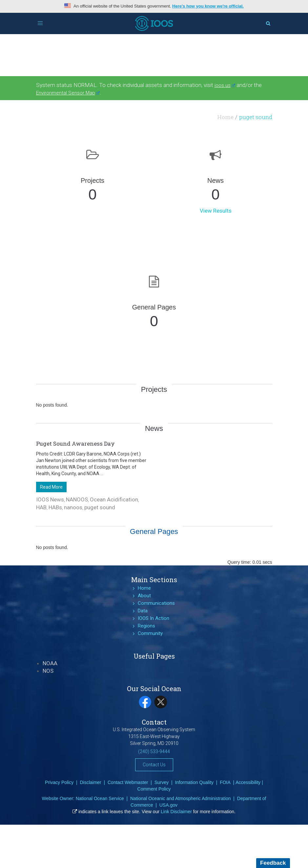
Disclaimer (90, 782)
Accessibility (248, 782)
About (144, 596)
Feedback (273, 863)
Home (225, 117)
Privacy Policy (59, 782)
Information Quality (194, 782)
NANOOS (77, 499)
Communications (156, 603)
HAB (41, 507)
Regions (146, 626)
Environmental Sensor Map (68, 93)
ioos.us (225, 85)
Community (150, 633)
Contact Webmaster (128, 782)
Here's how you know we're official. (208, 6)
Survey (162, 782)
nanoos (73, 507)
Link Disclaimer (176, 812)
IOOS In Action (154, 618)
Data (143, 611)
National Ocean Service (100, 798)
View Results (216, 211)
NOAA (50, 663)
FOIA (225, 782)
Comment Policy (154, 789)
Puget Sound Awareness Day (75, 444)
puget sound (100, 507)
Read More (51, 487)
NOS (48, 671)
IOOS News (50, 499)
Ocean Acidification (114, 499)
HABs (55, 507)
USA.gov (168, 805)
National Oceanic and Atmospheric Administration (181, 798)
